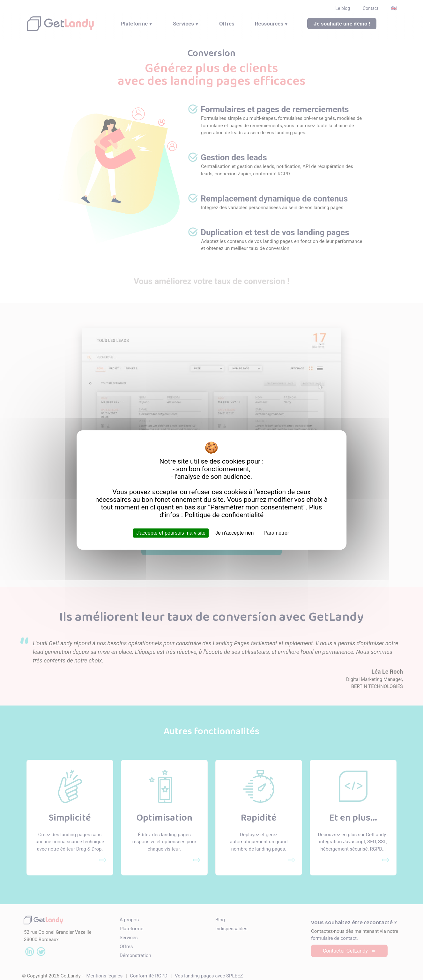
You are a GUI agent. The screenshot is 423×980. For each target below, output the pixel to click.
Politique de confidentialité (224, 515)
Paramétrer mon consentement (257, 507)
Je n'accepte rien (234, 533)
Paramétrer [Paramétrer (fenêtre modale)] (276, 533)
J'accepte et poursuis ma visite (171, 533)
